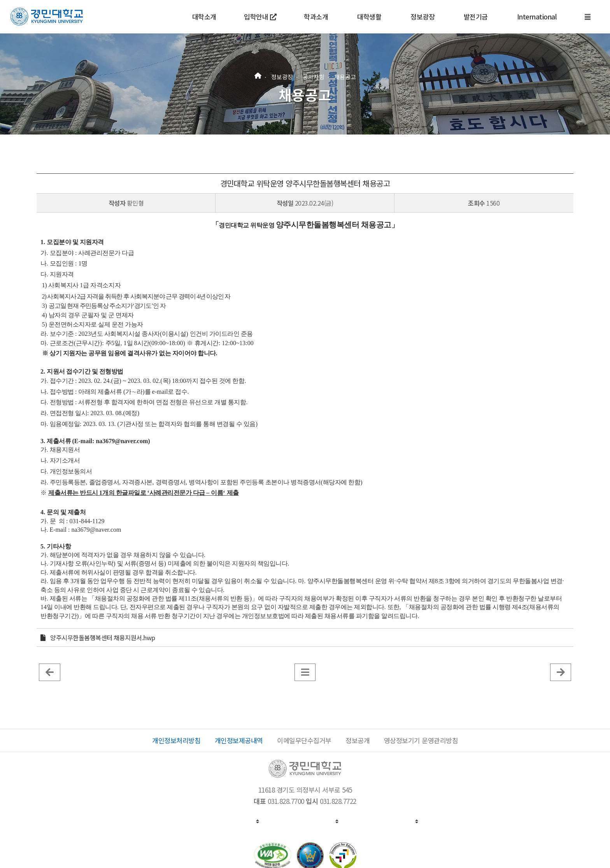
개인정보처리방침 (176, 740)
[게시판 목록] (305, 672)
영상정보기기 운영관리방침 (421, 740)
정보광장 (422, 17)
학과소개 (316, 17)
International (537, 17)
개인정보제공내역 (239, 740)
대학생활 (369, 17)
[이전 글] (50, 672)
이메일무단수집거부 (304, 740)
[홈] (258, 74)
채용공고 (345, 76)
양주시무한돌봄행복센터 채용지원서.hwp (103, 637)
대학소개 (204, 17)
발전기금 (476, 17)
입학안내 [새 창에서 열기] (260, 17)
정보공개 (358, 740)
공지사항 (314, 76)
